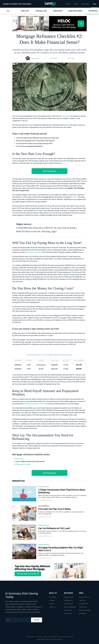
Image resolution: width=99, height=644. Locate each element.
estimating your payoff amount (34, 404)
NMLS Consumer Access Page (54, 639)
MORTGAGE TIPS (68, 601)
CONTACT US (53, 607)
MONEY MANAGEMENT (70, 607)
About (76, 4)
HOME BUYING (83, 607)
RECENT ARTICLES (84, 597)
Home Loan (25, 11)
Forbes (74, 197)
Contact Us (70, 637)
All (8, 11)
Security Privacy (62, 637)
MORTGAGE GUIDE (69, 597)
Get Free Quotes (49, 171)
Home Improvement (75, 11)
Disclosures (46, 637)
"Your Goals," (66, 116)
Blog (95, 4)
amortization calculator (33, 252)
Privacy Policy (54, 637)
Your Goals (20, 459)
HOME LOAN (82, 601)
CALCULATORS (68, 614)
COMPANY (52, 601)
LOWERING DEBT (68, 604)
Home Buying (58, 11)
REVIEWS (51, 604)
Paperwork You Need (23, 464)
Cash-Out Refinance (44, 506)
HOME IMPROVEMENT (85, 610)
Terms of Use (39, 637)
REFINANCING (83, 614)
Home (68, 4)
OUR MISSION (53, 597)
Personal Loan (41, 11)
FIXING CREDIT (68, 610)
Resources (85, 4)
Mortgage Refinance (44, 487)
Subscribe (36, 620)
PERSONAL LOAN (84, 604)
